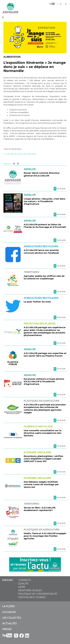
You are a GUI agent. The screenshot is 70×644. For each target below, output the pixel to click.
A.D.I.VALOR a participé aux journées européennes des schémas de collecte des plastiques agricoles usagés (45, 408)
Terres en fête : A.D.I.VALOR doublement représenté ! (40, 509)
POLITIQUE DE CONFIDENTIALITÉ (38, 594)
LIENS (22, 587)
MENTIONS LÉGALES (30, 590)
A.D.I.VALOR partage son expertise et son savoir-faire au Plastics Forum (45, 354)
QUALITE (23, 584)
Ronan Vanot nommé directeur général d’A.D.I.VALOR (42, 174)
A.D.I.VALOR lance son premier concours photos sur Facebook (41, 251)
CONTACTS (25, 580)
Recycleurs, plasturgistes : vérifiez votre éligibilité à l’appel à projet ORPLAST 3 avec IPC (43, 459)
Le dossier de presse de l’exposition (21, 154)
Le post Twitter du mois (37, 302)
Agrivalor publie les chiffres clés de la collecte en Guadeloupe (44, 277)
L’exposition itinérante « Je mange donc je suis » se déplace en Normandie (35, 67)
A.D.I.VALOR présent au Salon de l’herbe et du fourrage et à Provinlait (45, 226)
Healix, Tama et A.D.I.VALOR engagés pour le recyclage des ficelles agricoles (45, 536)
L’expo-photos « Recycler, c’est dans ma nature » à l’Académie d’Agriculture (44, 201)
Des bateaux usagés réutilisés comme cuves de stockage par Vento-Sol (41, 484)
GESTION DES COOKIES (32, 597)
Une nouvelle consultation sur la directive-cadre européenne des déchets (42, 433)
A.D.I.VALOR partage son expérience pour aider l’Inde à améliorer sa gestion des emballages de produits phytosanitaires (45, 331)
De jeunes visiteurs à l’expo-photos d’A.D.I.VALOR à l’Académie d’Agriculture (44, 381)
